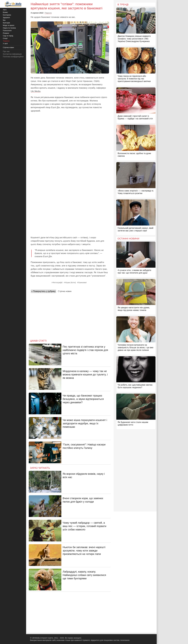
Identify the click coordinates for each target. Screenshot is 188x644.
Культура (6, 23)
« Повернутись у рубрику (43, 291)
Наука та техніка (9, 28)
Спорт (5, 38)
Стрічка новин (65, 291)
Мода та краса (9, 25)
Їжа (4, 20)
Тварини (48, 13)
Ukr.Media (36, 91)
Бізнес (5, 12)
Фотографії (58, 283)
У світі (5, 44)
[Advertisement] (70, 215)
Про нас (6, 51)
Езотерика (7, 15)
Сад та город (8, 36)
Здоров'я (6, 18)
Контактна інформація (12, 54)
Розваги (6, 33)
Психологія (7, 31)
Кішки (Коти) (70, 283)
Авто (5, 10)
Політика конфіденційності (14, 57)
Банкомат (83, 283)
